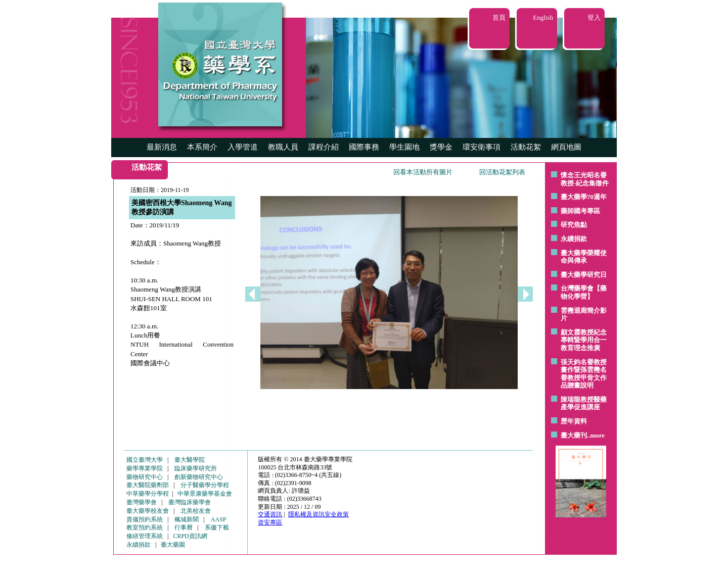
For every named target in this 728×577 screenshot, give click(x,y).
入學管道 (243, 147)
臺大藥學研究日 (584, 275)
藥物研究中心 (145, 477)
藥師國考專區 (580, 211)
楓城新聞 (187, 519)
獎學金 (441, 147)
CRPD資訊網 (190, 536)
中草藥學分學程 (148, 494)
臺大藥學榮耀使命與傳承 (584, 257)
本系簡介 (202, 147)
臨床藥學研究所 (196, 468)
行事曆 (184, 527)
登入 (594, 17)
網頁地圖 (566, 147)
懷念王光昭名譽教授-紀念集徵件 (585, 179)
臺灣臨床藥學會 (190, 502)
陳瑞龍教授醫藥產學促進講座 (584, 403)
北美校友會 (196, 511)
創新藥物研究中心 (199, 477)
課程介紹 (324, 147)
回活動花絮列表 (502, 172)
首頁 (499, 17)
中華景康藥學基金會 (205, 494)
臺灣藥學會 (142, 502)
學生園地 (404, 147)
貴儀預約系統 (145, 519)
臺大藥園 (173, 545)
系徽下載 (217, 527)
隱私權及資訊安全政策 (318, 514)
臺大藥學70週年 (584, 197)
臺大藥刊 (574, 435)
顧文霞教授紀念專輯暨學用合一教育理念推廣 (584, 340)
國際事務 (364, 147)
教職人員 (283, 147)
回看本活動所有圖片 (423, 172)
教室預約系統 (145, 527)
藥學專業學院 (145, 468)
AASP (219, 519)
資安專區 (270, 522)
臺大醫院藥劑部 (148, 485)
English (543, 17)
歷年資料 (574, 421)
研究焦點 (574, 225)
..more (596, 435)
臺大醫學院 (190, 460)
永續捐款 (574, 239)
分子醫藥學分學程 (205, 485)
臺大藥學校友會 (148, 511)
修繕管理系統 (145, 536)
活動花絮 (526, 147)
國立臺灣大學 (145, 460)
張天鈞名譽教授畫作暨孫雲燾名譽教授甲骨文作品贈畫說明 (584, 374)
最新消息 (162, 147)
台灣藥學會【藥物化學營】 (584, 292)
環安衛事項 (482, 147)
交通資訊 (270, 514)
